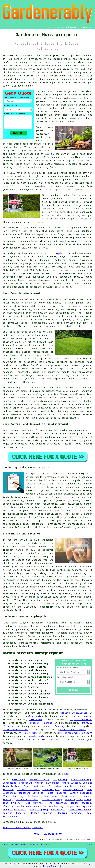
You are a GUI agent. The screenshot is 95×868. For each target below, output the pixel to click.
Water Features (57, 793)
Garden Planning (80, 793)
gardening (77, 643)
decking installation (74, 713)
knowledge (49, 83)
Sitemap (5, 844)
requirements (39, 228)
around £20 (35, 173)
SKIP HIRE (31, 733)
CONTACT (74, 27)
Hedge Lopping (39, 810)
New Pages (15, 844)
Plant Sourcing (81, 780)
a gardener (81, 710)
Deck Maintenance (80, 810)
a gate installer (81, 720)
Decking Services (70, 813)
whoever (73, 95)
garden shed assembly (73, 730)
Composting (60, 780)
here (31, 646)
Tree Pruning (12, 803)
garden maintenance (42, 736)
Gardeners (34, 796)
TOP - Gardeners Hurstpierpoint (23, 828)
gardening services (76, 517)
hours (28, 186)
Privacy (90, 844)
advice (41, 238)
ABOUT (64, 27)
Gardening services (15, 253)
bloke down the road (19, 72)
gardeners (79, 270)
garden (18, 59)
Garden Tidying (39, 780)
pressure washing (41, 723)
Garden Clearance (28, 790)
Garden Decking (81, 803)
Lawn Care (19, 780)
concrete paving (82, 716)
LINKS (56, 27)
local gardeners (33, 524)
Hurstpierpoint (61, 253)
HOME (48, 27)
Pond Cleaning (57, 803)
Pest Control (71, 796)
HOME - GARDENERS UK (47, 834)
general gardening (68, 501)
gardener (87, 176)
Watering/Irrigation (78, 800)
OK (61, 866)
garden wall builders (78, 733)
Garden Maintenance (47, 783)
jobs (10, 144)
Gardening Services (62, 786)
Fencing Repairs (73, 790)
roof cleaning (34, 716)
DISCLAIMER (86, 27)
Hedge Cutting (47, 844)
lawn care (35, 720)
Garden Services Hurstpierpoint (33, 653)
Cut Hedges (58, 810)
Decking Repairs (14, 813)
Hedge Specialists (15, 810)
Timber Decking (42, 813)
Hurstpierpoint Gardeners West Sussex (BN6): (32, 56)
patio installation (15, 730)
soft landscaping (69, 484)
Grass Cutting (71, 783)
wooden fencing (54, 726)
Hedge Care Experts (78, 806)
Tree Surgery (51, 790)
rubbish (77, 190)
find (13, 623)
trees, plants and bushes (56, 108)
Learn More (50, 866)
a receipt (82, 219)
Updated (24, 844)
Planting (8, 806)
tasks (19, 164)
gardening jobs (24, 161)
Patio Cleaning (54, 806)
